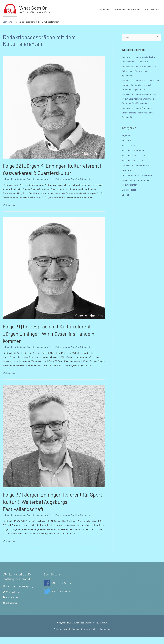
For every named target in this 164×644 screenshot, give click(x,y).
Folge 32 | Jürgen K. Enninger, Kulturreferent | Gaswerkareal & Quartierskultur (40, 173)
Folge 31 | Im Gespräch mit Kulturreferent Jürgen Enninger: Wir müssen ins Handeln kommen (52, 341)
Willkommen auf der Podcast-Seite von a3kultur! (136, 9)
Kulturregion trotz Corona (15, 186)
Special (125, 195)
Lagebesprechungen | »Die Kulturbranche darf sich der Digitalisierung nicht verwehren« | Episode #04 (141, 85)
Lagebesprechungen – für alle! (136, 165)
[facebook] (58, 590)
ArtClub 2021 (128, 140)
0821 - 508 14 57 (13, 599)
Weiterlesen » (9, 212)
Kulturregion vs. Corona (133, 160)
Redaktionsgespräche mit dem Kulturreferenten (49, 186)
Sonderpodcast (129, 190)
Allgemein (127, 135)
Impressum (104, 9)
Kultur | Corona (129, 145)
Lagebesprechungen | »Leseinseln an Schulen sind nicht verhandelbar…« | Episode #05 (139, 71)
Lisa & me (127, 170)
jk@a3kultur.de (13, 610)
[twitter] (57, 598)
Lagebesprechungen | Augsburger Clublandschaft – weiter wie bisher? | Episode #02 (139, 113)
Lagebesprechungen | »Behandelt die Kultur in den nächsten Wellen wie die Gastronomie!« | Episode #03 (139, 99)
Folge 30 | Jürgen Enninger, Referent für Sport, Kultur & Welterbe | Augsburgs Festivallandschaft (50, 509)
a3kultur (103, 630)
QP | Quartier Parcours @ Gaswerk (137, 175)
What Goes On (34, 8)
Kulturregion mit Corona (133, 150)
